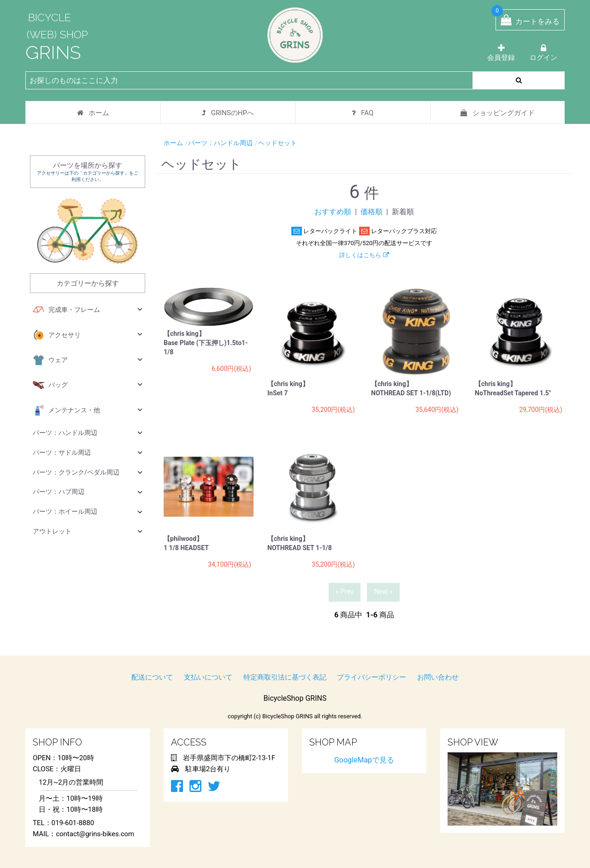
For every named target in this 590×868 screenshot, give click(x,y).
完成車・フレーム (88, 310)
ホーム (93, 113)
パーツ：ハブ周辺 (88, 492)
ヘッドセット (277, 143)
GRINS (53, 52)
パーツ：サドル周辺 (88, 452)
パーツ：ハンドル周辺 (88, 432)
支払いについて (208, 677)
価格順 (372, 212)
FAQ (363, 113)
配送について (152, 677)
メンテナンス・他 (88, 411)
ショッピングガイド (498, 113)
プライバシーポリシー (372, 677)
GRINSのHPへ (228, 113)
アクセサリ (88, 335)
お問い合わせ (438, 677)
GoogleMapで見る (364, 760)
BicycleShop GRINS (295, 698)
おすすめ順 (333, 212)
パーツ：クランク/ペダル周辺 (88, 472)
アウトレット (88, 531)
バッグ (88, 385)
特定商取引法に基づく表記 (285, 677)
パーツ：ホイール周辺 (88, 512)
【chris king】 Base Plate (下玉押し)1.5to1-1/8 (206, 343)
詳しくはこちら (364, 255)
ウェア (88, 360)
